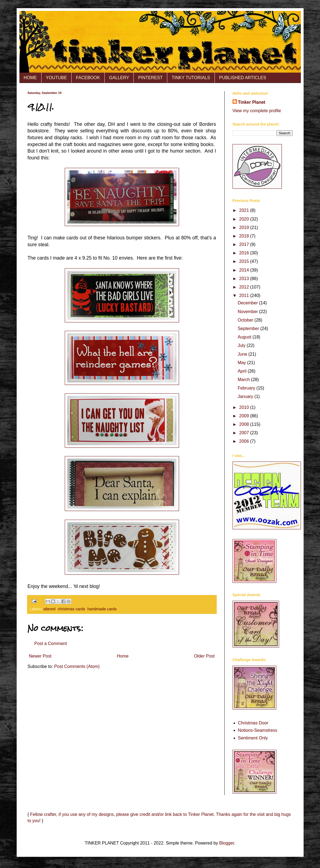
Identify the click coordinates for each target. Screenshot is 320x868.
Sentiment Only (253, 738)
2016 (245, 253)
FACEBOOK (88, 78)
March (244, 380)
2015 (245, 261)
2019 (245, 228)
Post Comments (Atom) (77, 666)
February (247, 388)
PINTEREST (150, 78)
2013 (245, 279)
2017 (245, 244)
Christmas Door (253, 723)
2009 (245, 416)
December (248, 303)
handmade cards (102, 609)
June (243, 354)
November (248, 312)
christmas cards (71, 609)
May (243, 363)
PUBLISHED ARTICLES (243, 78)
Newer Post (40, 656)
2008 (245, 424)
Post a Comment (51, 643)
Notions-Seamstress (258, 730)
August (245, 337)
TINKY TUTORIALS (191, 78)
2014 (245, 270)
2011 (245, 295)
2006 (245, 441)
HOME (30, 78)
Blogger (227, 843)
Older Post (204, 656)
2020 (245, 219)
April (243, 371)
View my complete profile (257, 111)
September (249, 329)
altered (49, 609)
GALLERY (119, 78)
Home (123, 656)
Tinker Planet (252, 102)
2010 (245, 407)
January (246, 396)
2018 (245, 236)
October (246, 320)
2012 (245, 287)
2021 (245, 210)
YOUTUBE (56, 78)
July (242, 345)
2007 (245, 433)
